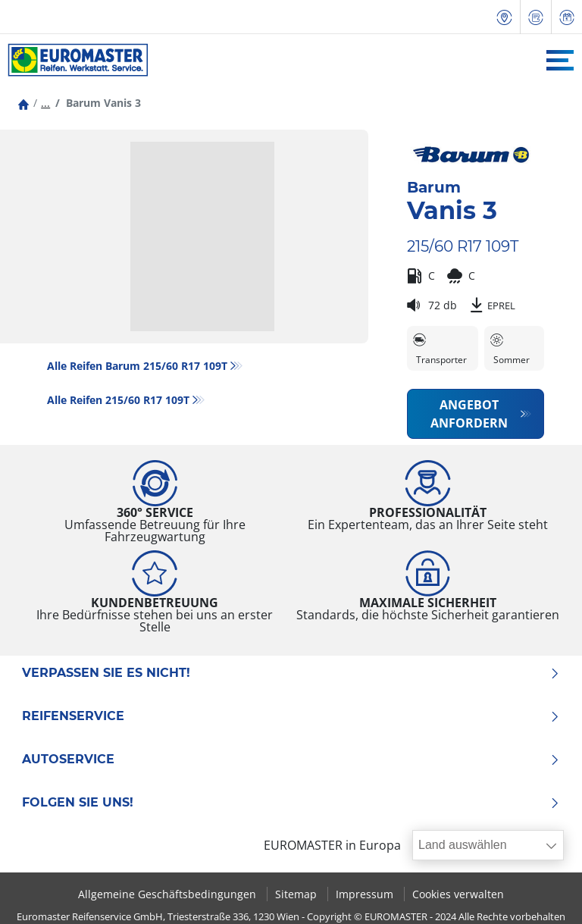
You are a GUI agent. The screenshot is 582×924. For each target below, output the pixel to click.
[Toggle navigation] (560, 60)
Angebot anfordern (469, 414)
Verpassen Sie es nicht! (291, 673)
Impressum (366, 894)
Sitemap (297, 894)
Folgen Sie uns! (291, 803)
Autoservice (291, 760)
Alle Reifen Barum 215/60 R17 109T (137, 366)
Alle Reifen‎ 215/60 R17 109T (118, 400)
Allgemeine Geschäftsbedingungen (169, 894)
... (45, 103)
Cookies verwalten (458, 894)
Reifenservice (291, 716)
